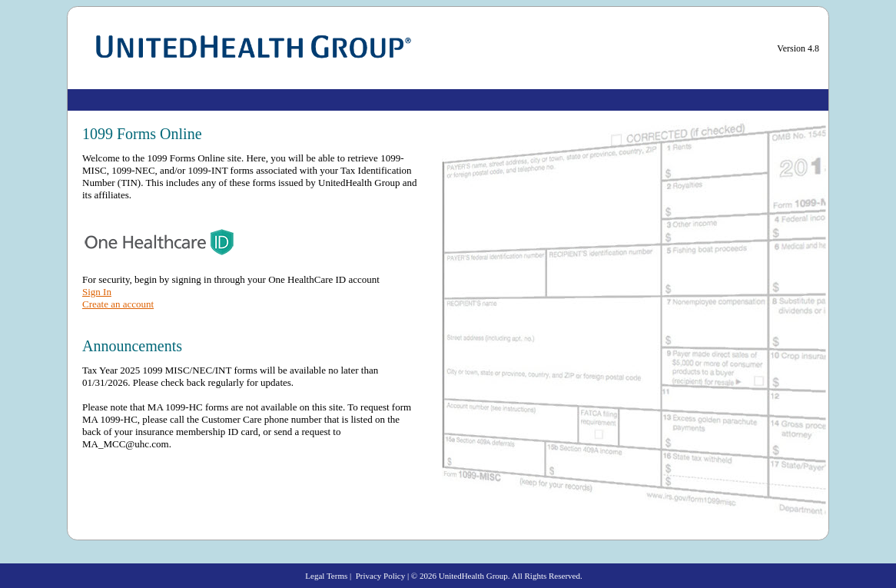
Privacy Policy (380, 576)
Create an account (118, 304)
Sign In (97, 292)
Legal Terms (326, 576)
